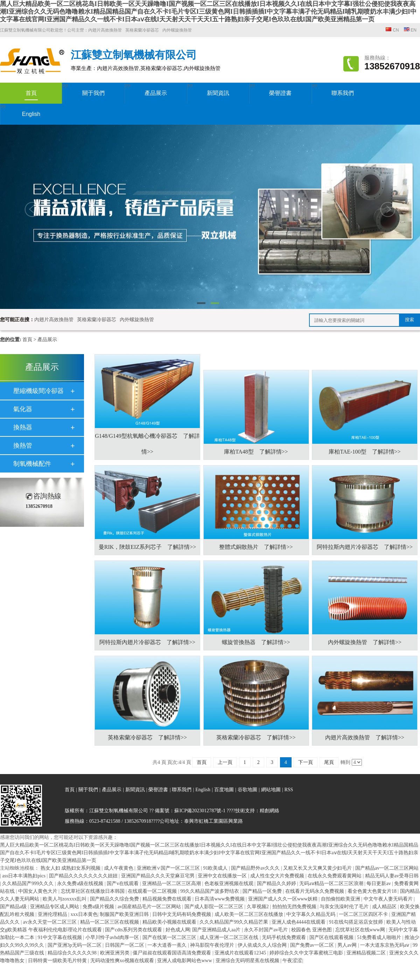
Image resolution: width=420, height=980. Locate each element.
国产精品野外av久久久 (256, 868)
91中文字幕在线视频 (61, 937)
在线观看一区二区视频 (153, 891)
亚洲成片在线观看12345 (241, 953)
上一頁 (225, 762)
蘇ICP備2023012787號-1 (200, 811)
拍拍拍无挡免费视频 (295, 907)
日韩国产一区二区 (125, 945)
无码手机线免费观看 (285, 937)
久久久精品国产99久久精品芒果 (234, 922)
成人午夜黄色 (119, 868)
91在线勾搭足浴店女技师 (357, 922)
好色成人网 (178, 930)
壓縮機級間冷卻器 (38, 391)
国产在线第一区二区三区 (170, 937)
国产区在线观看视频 (332, 937)
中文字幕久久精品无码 (311, 914)
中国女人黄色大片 (38, 891)
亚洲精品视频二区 (367, 953)
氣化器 (23, 409)
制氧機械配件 (32, 464)
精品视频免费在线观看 (168, 899)
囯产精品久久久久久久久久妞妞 (84, 876)
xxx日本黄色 (84, 914)
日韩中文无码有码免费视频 (182, 914)
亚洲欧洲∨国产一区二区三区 (169, 868)
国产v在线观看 (123, 884)
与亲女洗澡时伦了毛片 (345, 907)
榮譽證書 (280, 93)
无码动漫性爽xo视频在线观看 (123, 961)
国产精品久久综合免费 (115, 899)
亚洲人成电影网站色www (185, 961)
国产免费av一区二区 (313, 945)
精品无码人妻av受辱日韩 (392, 876)
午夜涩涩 (292, 961)
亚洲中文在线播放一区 (223, 876)
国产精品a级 (14, 907)
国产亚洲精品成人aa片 (217, 930)
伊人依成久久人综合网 (263, 945)
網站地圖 (272, 790)
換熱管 (23, 446)
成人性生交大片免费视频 (278, 876)
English (31, 114)
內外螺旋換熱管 (177, 30)
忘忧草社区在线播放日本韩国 (93, 891)
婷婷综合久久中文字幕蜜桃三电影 (307, 953)
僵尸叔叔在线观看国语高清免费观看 (173, 953)
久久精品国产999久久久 (29, 884)
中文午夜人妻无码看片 (389, 899)
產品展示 (156, 93)
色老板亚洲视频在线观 (230, 884)
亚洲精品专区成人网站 (55, 907)
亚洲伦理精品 (53, 914)
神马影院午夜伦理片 (213, 945)
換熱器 (23, 427)
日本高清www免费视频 (220, 899)
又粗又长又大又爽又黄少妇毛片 (318, 868)
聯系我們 (343, 93)
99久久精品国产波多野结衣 (210, 891)
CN (392, 30)
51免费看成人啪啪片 (380, 937)
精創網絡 (269, 811)
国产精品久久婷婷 (277, 884)
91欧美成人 (216, 868)
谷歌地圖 (247, 790)
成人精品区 (385, 907)
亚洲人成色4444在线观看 (299, 922)
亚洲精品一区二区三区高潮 (172, 884)
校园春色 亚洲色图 (312, 930)
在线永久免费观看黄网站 (335, 876)
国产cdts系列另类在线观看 (134, 930)
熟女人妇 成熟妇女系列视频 (71, 868)
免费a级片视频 (99, 907)
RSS (289, 790)
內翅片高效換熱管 (105, 30)
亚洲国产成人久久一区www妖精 (283, 899)
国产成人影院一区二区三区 (215, 907)
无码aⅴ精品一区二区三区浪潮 (332, 884)
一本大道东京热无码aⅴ (385, 945)
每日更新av (379, 884)
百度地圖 (224, 790)
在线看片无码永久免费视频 (315, 891)
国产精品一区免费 (263, 891)
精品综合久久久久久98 (73, 953)
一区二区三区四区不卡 (364, 914)
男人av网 (348, 945)
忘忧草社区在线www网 (361, 930)
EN (410, 30)
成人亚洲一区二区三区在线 (230, 937)
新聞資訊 (218, 93)
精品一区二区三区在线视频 (110, 922)
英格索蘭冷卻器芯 (142, 30)
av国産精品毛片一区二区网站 (150, 907)
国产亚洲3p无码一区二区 (75, 945)
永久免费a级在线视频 (81, 884)
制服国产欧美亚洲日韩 (125, 914)
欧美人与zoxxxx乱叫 (65, 899)
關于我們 (93, 93)
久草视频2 (258, 907)
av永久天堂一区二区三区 (51, 922)
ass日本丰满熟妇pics (24, 876)
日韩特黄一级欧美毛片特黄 (58, 961)
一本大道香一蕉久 (168, 945)
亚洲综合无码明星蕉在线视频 (248, 961)
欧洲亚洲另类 (115, 953)
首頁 (31, 95)
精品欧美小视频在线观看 (170, 922)
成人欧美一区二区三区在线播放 (250, 914)
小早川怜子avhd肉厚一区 (113, 937)
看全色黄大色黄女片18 (373, 891)
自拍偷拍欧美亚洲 (341, 899)
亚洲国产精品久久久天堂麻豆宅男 (159, 876)
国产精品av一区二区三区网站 (387, 868)
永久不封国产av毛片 (267, 930)
